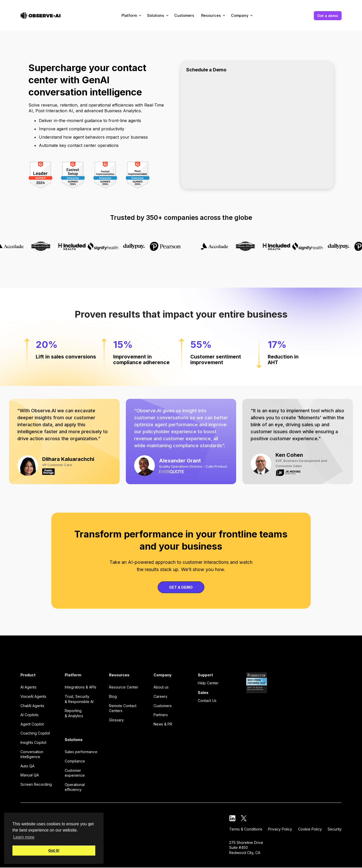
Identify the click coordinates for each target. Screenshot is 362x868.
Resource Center (124, 687)
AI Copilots (30, 715)
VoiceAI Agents (33, 696)
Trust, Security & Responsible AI (79, 699)
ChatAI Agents (32, 706)
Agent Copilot (32, 724)
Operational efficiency (75, 787)
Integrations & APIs (81, 687)
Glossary (116, 720)
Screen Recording (36, 784)
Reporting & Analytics (74, 713)
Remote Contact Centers (123, 708)
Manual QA (30, 775)
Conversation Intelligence (32, 754)
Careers (160, 696)
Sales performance (81, 752)
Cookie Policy (310, 829)
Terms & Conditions (246, 829)
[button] (132, 15)
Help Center (208, 683)
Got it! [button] (54, 850)
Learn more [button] (24, 837)
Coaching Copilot (35, 733)
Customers (184, 15)
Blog (113, 696)
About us (161, 687)
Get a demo (328, 16)
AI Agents (28, 687)
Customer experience (75, 773)
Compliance (75, 761)
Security (335, 829)
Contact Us (207, 701)
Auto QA (27, 766)
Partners (161, 715)
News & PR (163, 724)
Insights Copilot (33, 742)
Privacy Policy (280, 829)
